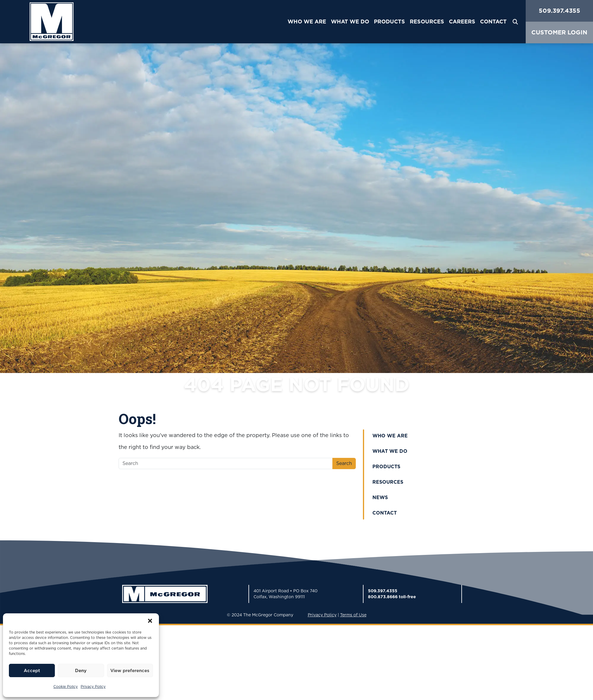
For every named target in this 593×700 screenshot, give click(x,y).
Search (344, 463)
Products (389, 22)
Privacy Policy (93, 686)
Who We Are (307, 22)
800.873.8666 (383, 597)
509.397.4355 (559, 11)
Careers (462, 22)
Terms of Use (353, 615)
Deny (81, 671)
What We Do (350, 22)
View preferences (130, 671)
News (380, 497)
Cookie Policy (66, 686)
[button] (150, 621)
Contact (493, 22)
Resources (427, 22)
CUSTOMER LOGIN (559, 32)
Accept (32, 671)
